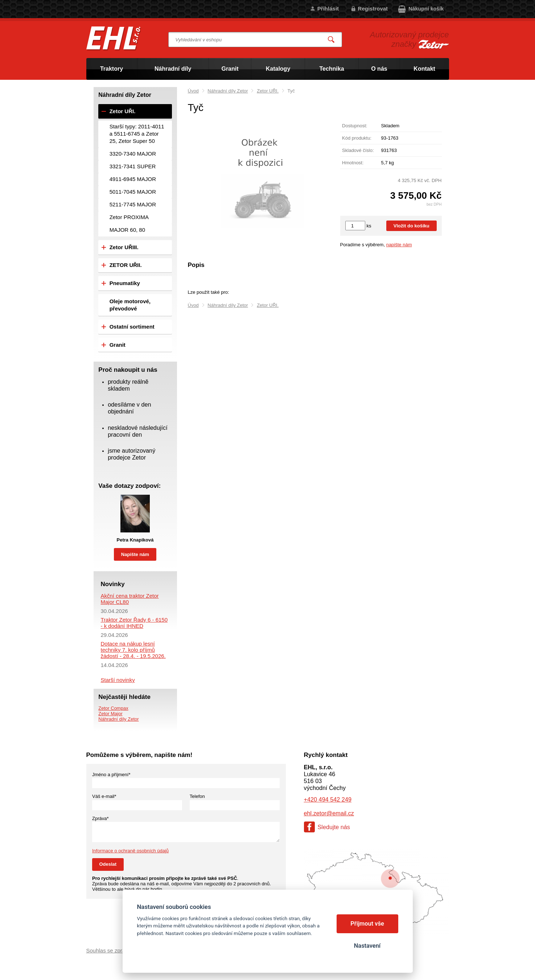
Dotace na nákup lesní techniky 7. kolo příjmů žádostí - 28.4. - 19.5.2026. (133, 650)
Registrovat (373, 9)
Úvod (193, 91)
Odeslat (108, 864)
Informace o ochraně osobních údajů (130, 851)
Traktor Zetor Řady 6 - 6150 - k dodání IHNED (134, 623)
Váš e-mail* (104, 796)
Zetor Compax (113, 708)
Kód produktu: (357, 138)
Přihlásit (328, 9)
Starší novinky (118, 680)
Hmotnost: (353, 163)
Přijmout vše (367, 924)
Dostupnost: (355, 126)
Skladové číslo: (358, 150)
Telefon (197, 796)
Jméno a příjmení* (111, 775)
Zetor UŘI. (268, 91)
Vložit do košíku (411, 226)
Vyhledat (331, 40)
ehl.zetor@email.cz (329, 813)
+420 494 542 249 (328, 799)
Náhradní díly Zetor (228, 91)
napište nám (399, 245)
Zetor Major (110, 714)
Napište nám (135, 554)
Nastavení (367, 946)
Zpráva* (100, 818)
